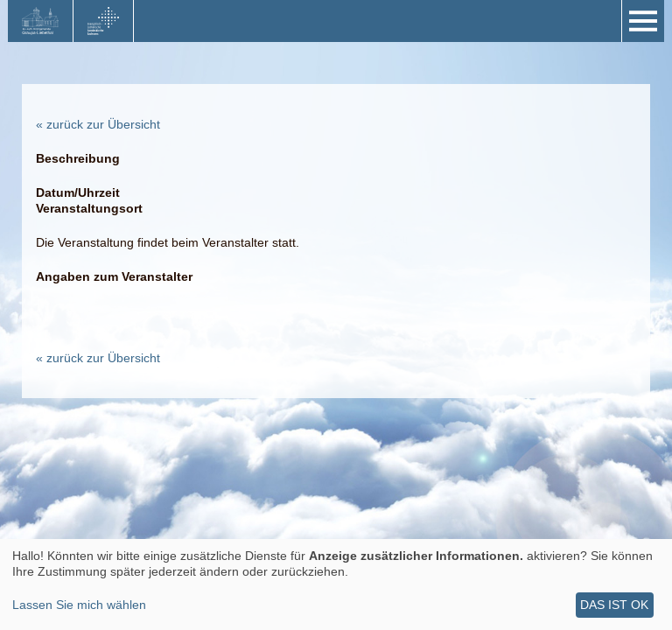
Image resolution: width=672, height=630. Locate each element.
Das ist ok (614, 605)
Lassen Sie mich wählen (79, 605)
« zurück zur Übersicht (98, 124)
